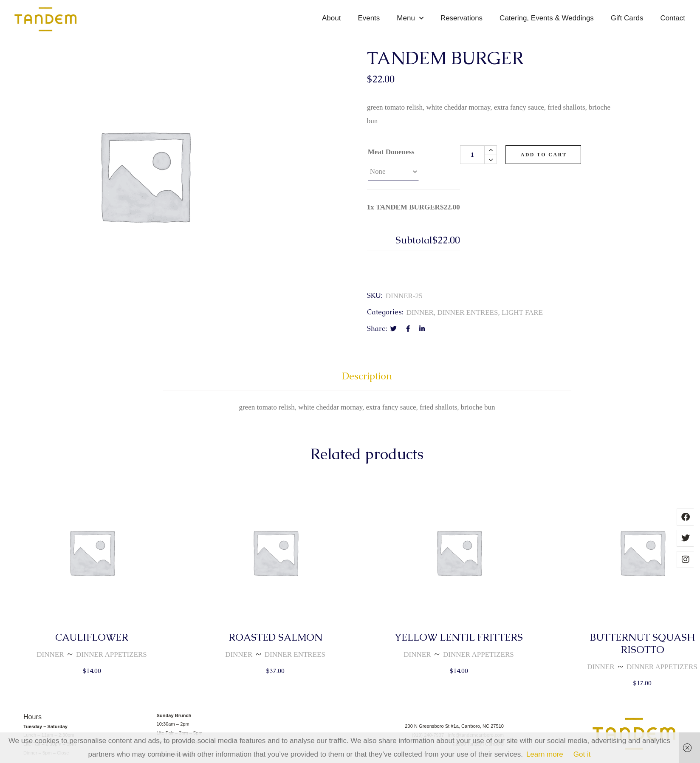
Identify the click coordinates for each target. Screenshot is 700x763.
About (331, 18)
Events (369, 18)
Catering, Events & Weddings (547, 18)
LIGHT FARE (522, 312)
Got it (582, 754)
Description (367, 376)
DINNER (420, 312)
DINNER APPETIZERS (111, 654)
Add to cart (544, 155)
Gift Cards (627, 18)
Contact (673, 18)
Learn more (545, 754)
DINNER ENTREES (467, 312)
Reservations (461, 18)
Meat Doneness (391, 152)
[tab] (367, 380)
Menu (410, 18)
